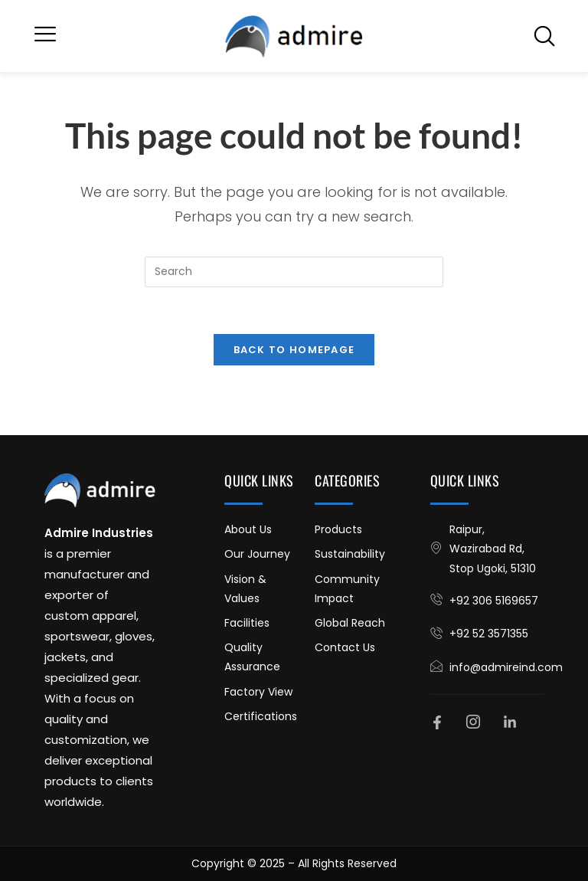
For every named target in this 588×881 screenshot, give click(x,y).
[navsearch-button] (544, 36)
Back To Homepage (294, 350)
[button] (45, 36)
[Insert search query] (294, 272)
